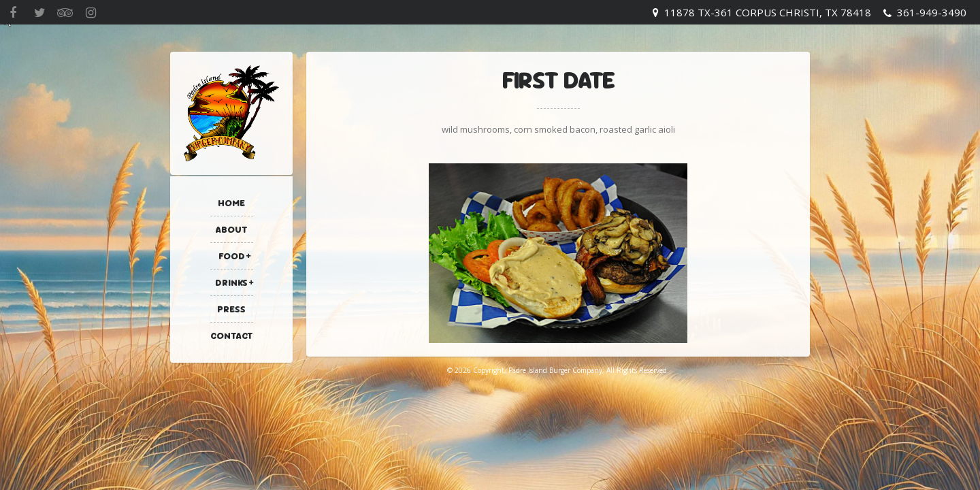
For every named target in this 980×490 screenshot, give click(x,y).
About (232, 229)
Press (231, 309)
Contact (232, 336)
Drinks (231, 282)
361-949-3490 (932, 12)
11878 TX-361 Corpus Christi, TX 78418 (768, 12)
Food (232, 256)
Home (231, 203)
